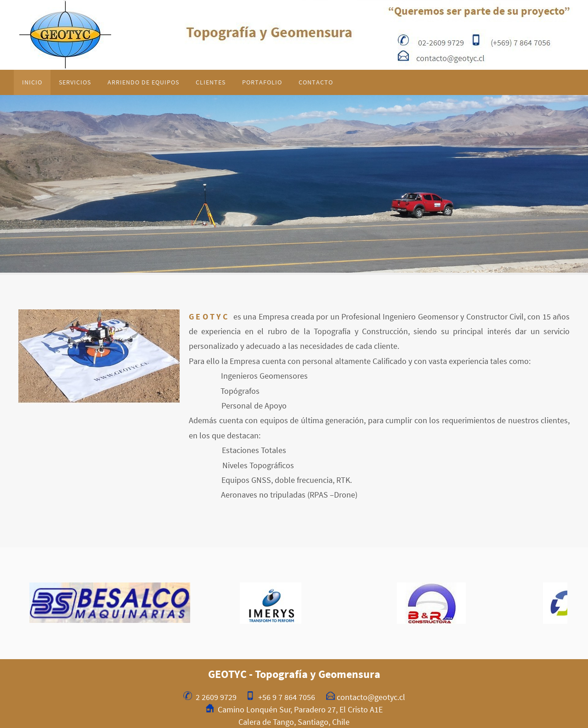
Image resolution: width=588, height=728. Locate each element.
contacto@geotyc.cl (371, 697)
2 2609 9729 (216, 697)
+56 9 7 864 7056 (287, 697)
